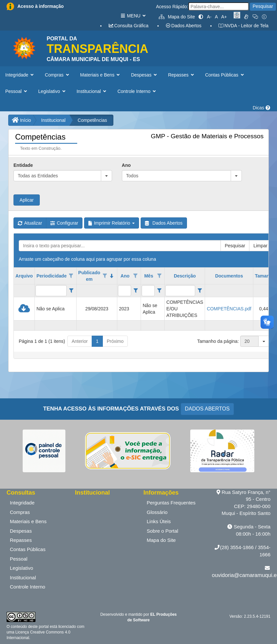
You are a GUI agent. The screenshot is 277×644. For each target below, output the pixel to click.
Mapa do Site (177, 17)
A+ (224, 17)
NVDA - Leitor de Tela (243, 26)
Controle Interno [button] (137, 91)
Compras (20, 512)
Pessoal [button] (17, 91)
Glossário (157, 512)
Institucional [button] (92, 91)
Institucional (53, 120)
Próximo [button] (115, 341)
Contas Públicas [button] (225, 75)
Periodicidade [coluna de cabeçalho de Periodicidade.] (52, 276)
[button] (106, 176)
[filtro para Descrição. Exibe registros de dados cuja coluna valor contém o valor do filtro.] (180, 291)
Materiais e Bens (28, 521)
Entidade (23, 165)
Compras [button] (58, 75)
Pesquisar (263, 6)
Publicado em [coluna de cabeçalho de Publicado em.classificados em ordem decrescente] (89, 276)
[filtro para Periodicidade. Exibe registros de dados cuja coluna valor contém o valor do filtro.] (51, 291)
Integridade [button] (20, 75)
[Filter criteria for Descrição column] (200, 291)
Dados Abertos (183, 26)
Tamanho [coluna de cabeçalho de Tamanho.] (265, 276)
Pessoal (19, 559)
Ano (126, 165)
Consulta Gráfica (128, 26)
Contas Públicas (28, 549)
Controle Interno (28, 587)
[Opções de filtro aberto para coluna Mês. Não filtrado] (159, 276)
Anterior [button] (80, 341)
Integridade (22, 503)
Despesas (21, 531)
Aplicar (27, 200)
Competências (92, 120)
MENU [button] (133, 16)
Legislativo (22, 568)
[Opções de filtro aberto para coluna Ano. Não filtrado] (136, 276)
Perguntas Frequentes (171, 503)
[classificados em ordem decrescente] (112, 276)
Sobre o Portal (163, 531)
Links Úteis (159, 521)
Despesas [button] (145, 75)
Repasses (21, 540)
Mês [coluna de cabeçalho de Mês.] (149, 276)
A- (209, 17)
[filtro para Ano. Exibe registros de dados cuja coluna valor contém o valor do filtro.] (125, 291)
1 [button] (97, 341)
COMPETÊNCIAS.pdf (229, 309)
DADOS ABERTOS (207, 409)
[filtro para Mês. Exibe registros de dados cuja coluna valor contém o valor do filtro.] (148, 291)
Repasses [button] (182, 75)
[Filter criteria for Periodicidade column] (71, 291)
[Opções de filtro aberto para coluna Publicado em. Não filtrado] (105, 276)
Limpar (260, 246)
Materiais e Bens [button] (101, 75)
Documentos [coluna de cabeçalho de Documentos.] (229, 276)
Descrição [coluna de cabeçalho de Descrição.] (185, 276)
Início (21, 120)
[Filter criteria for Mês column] (159, 291)
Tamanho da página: (218, 341)
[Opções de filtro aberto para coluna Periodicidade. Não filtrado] (71, 276)
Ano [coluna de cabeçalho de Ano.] (125, 276)
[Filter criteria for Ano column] (136, 291)
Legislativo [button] (52, 91)
